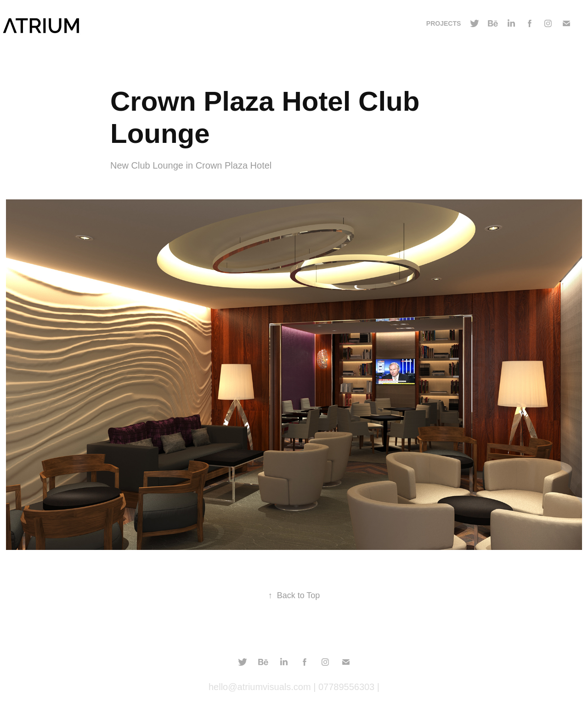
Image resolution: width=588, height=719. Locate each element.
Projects (444, 23)
